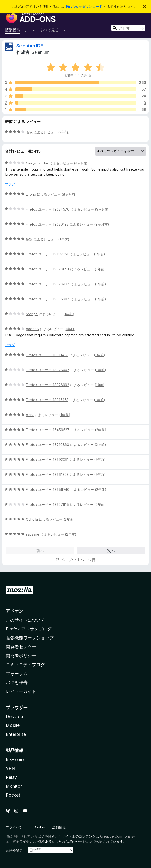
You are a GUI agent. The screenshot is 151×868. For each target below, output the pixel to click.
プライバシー (16, 827)
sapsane (33, 534)
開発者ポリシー (21, 656)
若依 (29, 132)
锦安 (29, 239)
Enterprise (16, 734)
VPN (10, 768)
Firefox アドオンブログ (29, 629)
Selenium (41, 52)
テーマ (30, 30)
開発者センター (21, 647)
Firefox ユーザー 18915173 (47, 400)
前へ (40, 551)
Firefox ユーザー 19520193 (47, 224)
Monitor (14, 786)
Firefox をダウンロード (84, 6)
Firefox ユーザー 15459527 (48, 430)
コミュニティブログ (25, 665)
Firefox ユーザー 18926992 (47, 385)
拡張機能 (13, 30)
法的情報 (59, 827)
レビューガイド (21, 691)
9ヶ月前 (102, 209)
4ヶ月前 (81, 163)
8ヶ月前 (69, 194)
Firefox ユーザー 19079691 (47, 269)
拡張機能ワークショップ (30, 638)
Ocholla (32, 519)
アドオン (14, 611)
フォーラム (17, 673)
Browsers (15, 759)
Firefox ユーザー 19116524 (47, 254)
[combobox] (128, 28)
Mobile (13, 725)
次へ (111, 551)
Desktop (14, 716)
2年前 (64, 132)
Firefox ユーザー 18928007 (48, 370)
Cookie (39, 827)
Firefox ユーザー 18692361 (47, 460)
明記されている (25, 836)
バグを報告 (17, 682)
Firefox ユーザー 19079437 (48, 284)
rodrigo (32, 314)
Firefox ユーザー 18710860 (47, 445)
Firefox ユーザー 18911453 (47, 355)
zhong (31, 194)
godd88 (32, 329)
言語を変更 (14, 850)
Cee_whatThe (37, 163)
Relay (11, 777)
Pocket (13, 795)
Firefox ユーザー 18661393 (47, 475)
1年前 (64, 239)
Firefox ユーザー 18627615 (47, 504)
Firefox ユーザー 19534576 (48, 209)
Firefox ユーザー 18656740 (48, 489)
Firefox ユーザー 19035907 (48, 299)
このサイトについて (25, 620)
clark (30, 415)
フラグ (10, 184)
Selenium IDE (30, 46)
